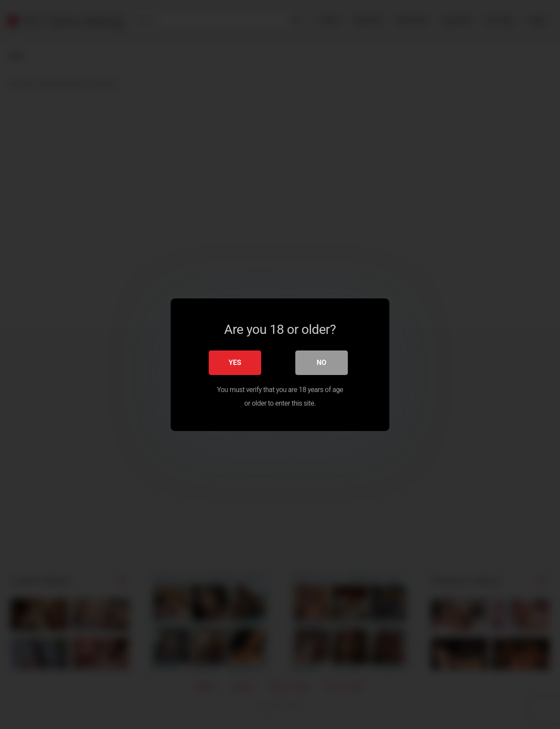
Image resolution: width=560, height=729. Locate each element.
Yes (235, 362)
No (322, 362)
